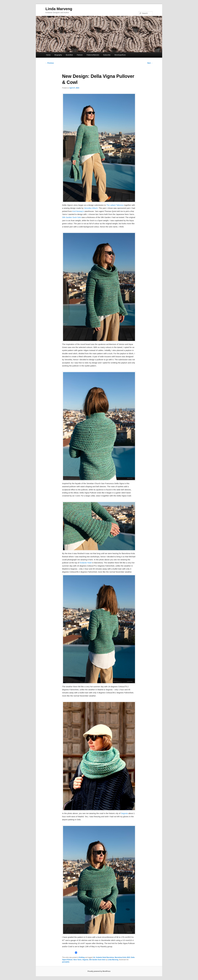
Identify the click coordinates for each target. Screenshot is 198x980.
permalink (66, 962)
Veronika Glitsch (91, 208)
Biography (58, 55)
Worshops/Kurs (120, 55)
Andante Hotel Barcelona (105, 957)
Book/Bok (69, 55)
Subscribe (107, 55)
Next (150, 63)
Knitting (82, 957)
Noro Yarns (78, 960)
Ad (94, 957)
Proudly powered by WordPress (99, 971)
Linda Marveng (59, 9)
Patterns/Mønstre (93, 55)
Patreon (80, 55)
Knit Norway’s (78, 211)
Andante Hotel (86, 563)
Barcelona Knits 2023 (122, 957)
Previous (50, 63)
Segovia (124, 813)
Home (48, 55)
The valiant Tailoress (115, 205)
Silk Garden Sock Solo (72, 217)
